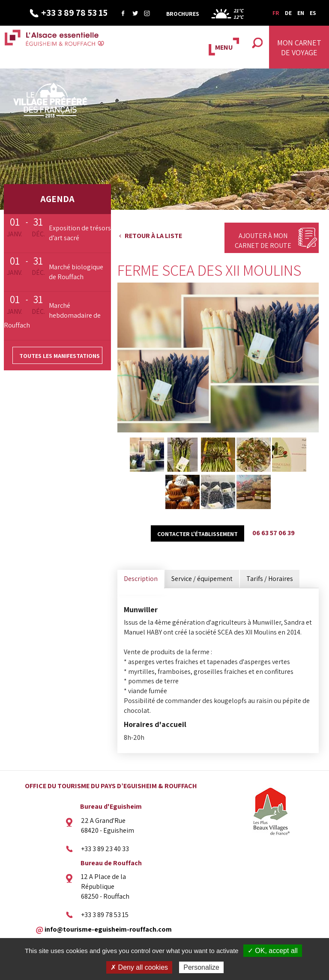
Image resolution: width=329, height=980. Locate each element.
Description (141, 579)
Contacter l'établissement (197, 534)
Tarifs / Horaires (270, 579)
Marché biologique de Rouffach (76, 272)
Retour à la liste (153, 236)
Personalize (201, 967)
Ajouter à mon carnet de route (263, 241)
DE (288, 13)
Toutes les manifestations (60, 356)
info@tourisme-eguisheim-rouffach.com (108, 929)
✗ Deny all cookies (139, 967)
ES (313, 13)
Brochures (183, 14)
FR (276, 13)
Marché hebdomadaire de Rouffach (52, 315)
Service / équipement (202, 579)
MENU (224, 47)
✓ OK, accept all (273, 951)
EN (301, 13)
